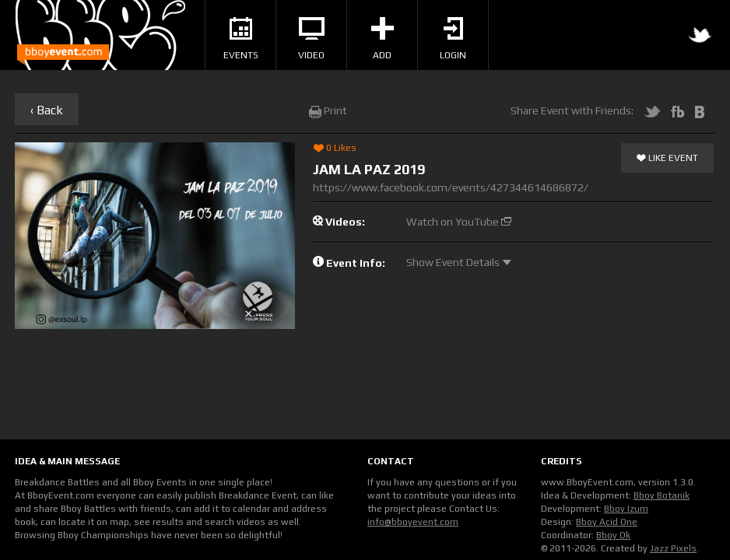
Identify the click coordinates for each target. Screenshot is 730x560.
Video (311, 39)
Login (453, 39)
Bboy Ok (613, 535)
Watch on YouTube (459, 222)
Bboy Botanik (662, 495)
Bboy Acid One (607, 522)
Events (241, 39)
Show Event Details (459, 262)
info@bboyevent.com (413, 522)
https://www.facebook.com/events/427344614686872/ (451, 187)
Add (383, 39)
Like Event (667, 159)
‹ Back (47, 110)
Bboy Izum (626, 509)
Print (328, 110)
